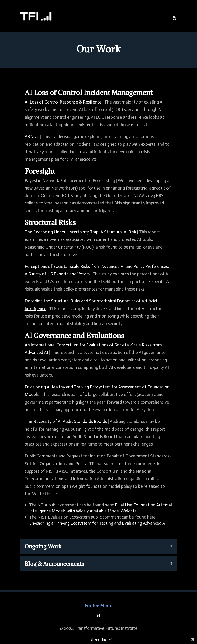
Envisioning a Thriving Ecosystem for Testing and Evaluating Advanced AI (98, 523)
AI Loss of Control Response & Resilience (63, 102)
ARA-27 (32, 137)
